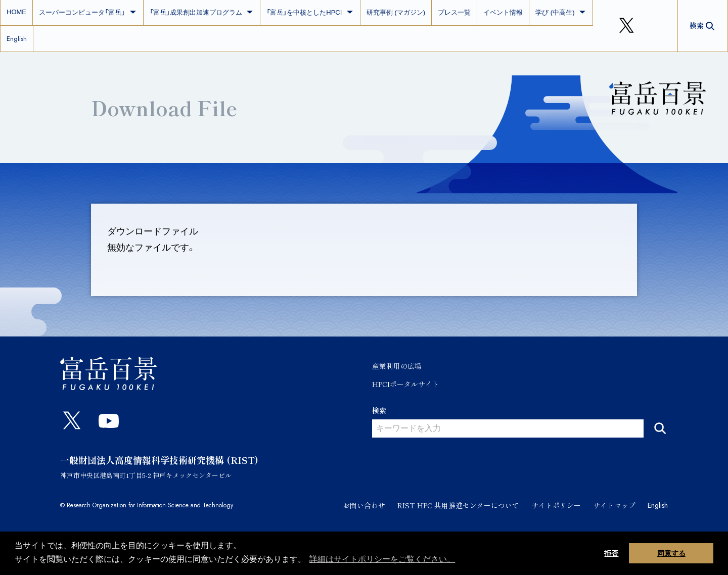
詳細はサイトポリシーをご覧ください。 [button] (382, 559)
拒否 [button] (611, 553)
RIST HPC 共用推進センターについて (458, 505)
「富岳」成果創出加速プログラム (202, 12)
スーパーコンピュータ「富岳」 (88, 12)
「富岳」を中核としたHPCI (310, 12)
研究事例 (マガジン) (396, 12)
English (17, 39)
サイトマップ (614, 505)
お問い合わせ (364, 505)
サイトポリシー (556, 505)
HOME (16, 12)
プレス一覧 (454, 12)
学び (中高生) (561, 12)
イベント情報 (503, 12)
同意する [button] (671, 553)
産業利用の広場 (397, 366)
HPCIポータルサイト (406, 384)
